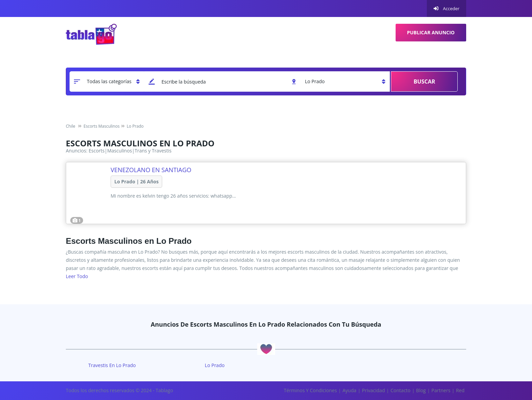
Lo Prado (215, 365)
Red (460, 390)
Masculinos (120, 151)
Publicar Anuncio (431, 32)
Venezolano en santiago (151, 170)
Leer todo (77, 276)
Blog (421, 390)
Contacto (401, 390)
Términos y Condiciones (310, 390)
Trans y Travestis (153, 151)
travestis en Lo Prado (112, 365)
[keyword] (216, 81)
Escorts (97, 151)
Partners (441, 390)
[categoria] (107, 81)
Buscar (424, 81)
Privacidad (374, 390)
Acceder (446, 8)
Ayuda (349, 390)
